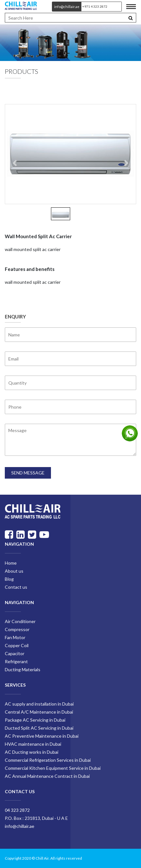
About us (14, 571)
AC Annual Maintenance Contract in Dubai (47, 776)
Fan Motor (15, 637)
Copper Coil (17, 645)
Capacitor (15, 653)
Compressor (17, 629)
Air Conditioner (20, 621)
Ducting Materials (23, 669)
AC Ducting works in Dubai (32, 752)
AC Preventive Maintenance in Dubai (42, 736)
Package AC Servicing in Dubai (35, 720)
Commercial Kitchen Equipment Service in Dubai (53, 768)
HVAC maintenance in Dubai (33, 744)
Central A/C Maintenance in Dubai (39, 712)
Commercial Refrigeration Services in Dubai (48, 760)
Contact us (16, 587)
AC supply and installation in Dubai (39, 704)
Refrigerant (16, 661)
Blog (9, 579)
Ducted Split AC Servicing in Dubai (39, 728)
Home (11, 563)
